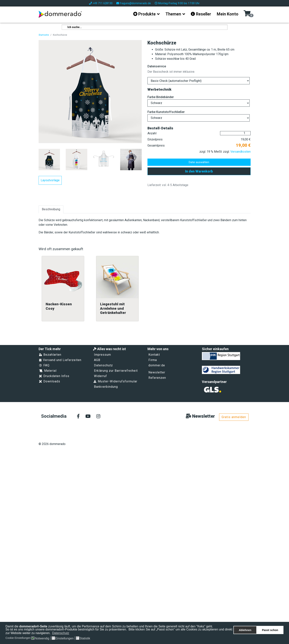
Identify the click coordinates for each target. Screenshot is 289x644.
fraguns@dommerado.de (135, 3)
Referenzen (157, 378)
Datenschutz (103, 365)
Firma (153, 360)
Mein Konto (228, 14)
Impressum (102, 355)
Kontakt (154, 355)
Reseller (201, 14)
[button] (72, 633)
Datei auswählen (199, 162)
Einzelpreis (155, 139)
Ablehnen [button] (245, 630)
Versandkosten (240, 152)
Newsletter (157, 372)
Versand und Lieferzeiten (60, 360)
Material (48, 371)
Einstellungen (64, 638)
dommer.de (157, 366)
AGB (97, 360)
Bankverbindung (106, 387)
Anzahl (152, 133)
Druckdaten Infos (54, 376)
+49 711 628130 (102, 3)
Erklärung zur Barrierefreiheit (116, 371)
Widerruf (100, 376)
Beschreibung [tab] (51, 209)
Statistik (85, 638)
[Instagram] (98, 417)
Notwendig (42, 638)
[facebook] (78, 417)
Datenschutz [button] (61, 633)
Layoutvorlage (50, 180)
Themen (173, 14)
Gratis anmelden (234, 417)
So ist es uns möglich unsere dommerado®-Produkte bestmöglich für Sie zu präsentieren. (67, 629)
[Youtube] (88, 417)
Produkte (144, 14)
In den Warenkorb (199, 171)
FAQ (44, 365)
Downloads (50, 381)
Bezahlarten (50, 355)
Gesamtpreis (156, 145)
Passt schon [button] (270, 630)
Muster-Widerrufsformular (115, 381)
